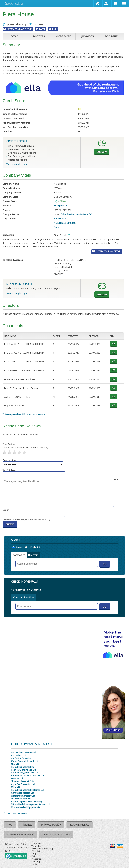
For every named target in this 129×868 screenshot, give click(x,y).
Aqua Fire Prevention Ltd (23, 784)
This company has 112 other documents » (24, 414)
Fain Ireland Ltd (19, 755)
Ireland (20, 547)
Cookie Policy (80, 825)
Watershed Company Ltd (23, 796)
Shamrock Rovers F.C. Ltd (23, 781)
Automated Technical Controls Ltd (27, 776)
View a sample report (17, 164)
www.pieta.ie (60, 206)
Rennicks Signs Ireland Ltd (23, 770)
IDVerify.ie (36, 851)
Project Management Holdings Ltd (27, 790)
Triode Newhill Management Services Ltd (31, 804)
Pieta (56, 227)
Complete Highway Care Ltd (25, 773)
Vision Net (36, 846)
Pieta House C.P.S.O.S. (65, 223)
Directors (39, 36)
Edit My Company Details (19, 29)
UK (30, 547)
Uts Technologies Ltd (21, 799)
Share (55, 29)
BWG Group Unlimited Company (27, 802)
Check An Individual (24, 597)
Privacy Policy (51, 825)
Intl (39, 547)
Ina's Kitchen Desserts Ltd (23, 753)
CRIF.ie (34, 856)
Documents (112, 36)
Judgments (88, 36)
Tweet (42, 29)
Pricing (27, 825)
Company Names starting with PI (17, 813)
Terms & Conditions (56, 834)
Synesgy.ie (36, 859)
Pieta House (60, 219)
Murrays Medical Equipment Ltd (26, 807)
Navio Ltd (16, 764)
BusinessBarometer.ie (41, 849)
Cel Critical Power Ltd (21, 758)
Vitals (15, 36)
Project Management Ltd (23, 767)
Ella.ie (34, 864)
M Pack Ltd (16, 787)
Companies (19, 555)
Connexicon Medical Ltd (23, 793)
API (33, 854)
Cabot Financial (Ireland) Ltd (25, 761)
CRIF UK (35, 861)
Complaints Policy (20, 834)
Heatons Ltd (17, 778)
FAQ (10, 825)
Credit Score (63, 36)
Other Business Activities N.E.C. (76, 214)
